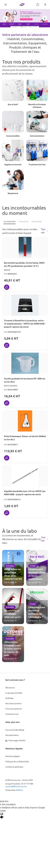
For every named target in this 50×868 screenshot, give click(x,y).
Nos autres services (13, 703)
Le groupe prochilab (14, 693)
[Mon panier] (38, 5)
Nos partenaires (12, 735)
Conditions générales (14, 767)
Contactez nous (12, 714)
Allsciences (10, 688)
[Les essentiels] (10, 221)
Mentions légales (13, 756)
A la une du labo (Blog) (15, 730)
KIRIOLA (19, 790)
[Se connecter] (45, 5)
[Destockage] (37, 221)
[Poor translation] (2, 816)
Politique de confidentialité (17, 761)
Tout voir (44, 231)
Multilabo (9, 698)
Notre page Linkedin (15, 740)
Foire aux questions (14, 709)
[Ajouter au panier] (7, 287)
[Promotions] (24, 221)
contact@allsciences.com (16, 786)
